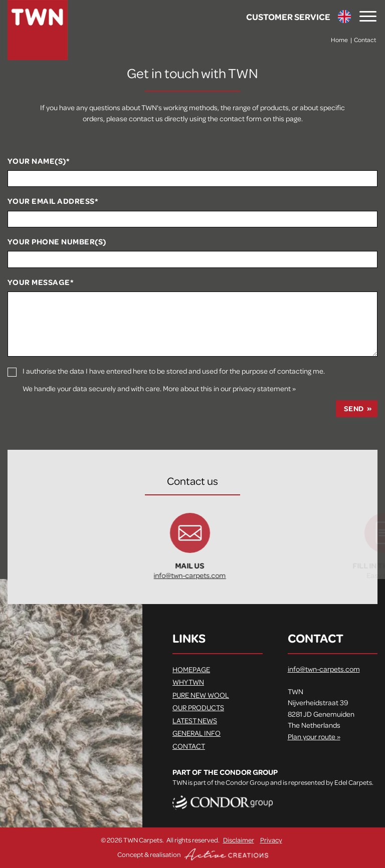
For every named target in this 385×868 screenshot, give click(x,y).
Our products (198, 707)
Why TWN (188, 682)
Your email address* (53, 201)
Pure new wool (201, 695)
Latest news (195, 720)
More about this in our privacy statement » (229, 388)
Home (339, 40)
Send (354, 408)
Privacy (271, 840)
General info (197, 733)
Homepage (191, 669)
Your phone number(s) (57, 242)
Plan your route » (314, 736)
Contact (365, 40)
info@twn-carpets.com (223, 575)
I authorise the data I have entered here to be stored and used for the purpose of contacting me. (174, 371)
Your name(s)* (39, 161)
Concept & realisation (193, 854)
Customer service (288, 17)
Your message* (41, 282)
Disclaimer (239, 840)
